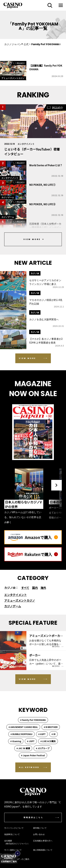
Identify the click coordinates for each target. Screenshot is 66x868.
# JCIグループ (43, 748)
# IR (54, 734)
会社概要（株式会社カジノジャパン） (17, 842)
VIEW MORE (27, 358)
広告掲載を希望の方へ (43, 841)
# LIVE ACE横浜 (48, 741)
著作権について (40, 828)
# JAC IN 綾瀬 (23, 748)
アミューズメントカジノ (20, 600)
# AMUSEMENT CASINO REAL (23, 727)
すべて (25, 588)
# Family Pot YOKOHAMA (33, 720)
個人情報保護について (43, 850)
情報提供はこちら (33, 817)
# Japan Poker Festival (33, 755)
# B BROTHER (51, 727)
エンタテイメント (15, 595)
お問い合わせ (39, 834)
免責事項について (12, 834)
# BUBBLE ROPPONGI (21, 734)
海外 (43, 588)
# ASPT (42, 734)
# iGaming (16, 741)
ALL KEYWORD (29, 767)
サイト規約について (13, 850)
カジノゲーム (13, 606)
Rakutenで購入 (41, 554)
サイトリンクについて (14, 828)
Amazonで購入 (41, 537)
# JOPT (31, 741)
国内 (35, 588)
